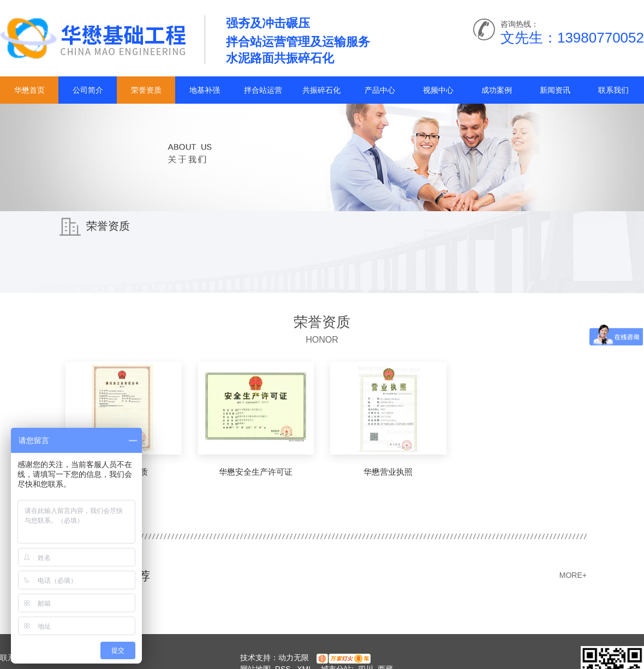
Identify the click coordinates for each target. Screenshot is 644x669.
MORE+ (573, 575)
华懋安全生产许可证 (256, 472)
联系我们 (613, 90)
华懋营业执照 (388, 472)
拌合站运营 (263, 90)
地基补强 (205, 90)
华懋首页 (29, 90)
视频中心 (438, 90)
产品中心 (380, 90)
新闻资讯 (555, 90)
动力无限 (294, 658)
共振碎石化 (321, 90)
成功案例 (497, 90)
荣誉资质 (146, 90)
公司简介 (88, 90)
